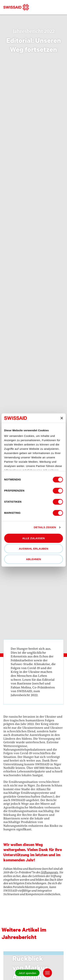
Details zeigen (45, 527)
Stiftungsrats (49, 872)
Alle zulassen (33, 538)
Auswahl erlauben (33, 549)
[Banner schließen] (62, 418)
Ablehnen (33, 559)
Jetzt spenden (27, 973)
